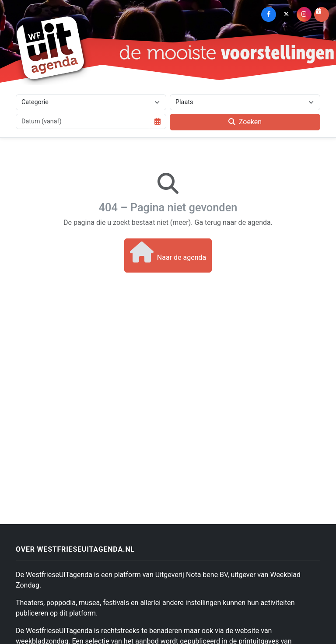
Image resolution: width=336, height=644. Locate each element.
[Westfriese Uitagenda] (51, 48)
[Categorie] (91, 102)
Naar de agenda (168, 252)
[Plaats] (245, 102)
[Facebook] (269, 14)
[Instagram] (304, 14)
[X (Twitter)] (286, 14)
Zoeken (245, 122)
